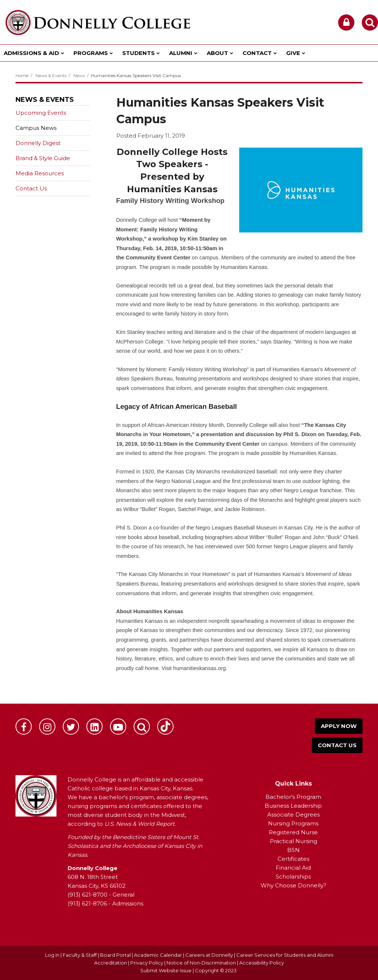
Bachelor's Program (293, 797)
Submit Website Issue (166, 970)
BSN (293, 850)
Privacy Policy (147, 963)
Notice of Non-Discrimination (202, 963)
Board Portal (115, 955)
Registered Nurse (293, 832)
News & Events (51, 75)
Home (22, 75)
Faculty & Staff (80, 955)
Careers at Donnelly (209, 955)
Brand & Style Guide (43, 158)
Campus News (36, 128)
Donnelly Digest (50, 144)
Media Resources (40, 173)
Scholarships (293, 877)
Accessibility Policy (262, 963)
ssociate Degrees (295, 815)
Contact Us (31, 188)
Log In (52, 955)
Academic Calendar (158, 955)
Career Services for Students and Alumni (285, 955)
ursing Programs (296, 823)
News (79, 75)
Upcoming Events (41, 113)
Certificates (293, 859)
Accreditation (111, 963)
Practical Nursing (293, 841)
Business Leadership (293, 806)
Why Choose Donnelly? (293, 885)
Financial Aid (293, 868)
